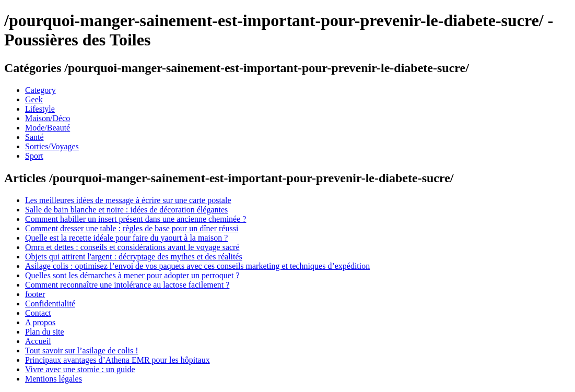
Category (40, 90)
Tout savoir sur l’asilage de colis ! (82, 351)
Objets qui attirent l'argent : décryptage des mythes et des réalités (134, 257)
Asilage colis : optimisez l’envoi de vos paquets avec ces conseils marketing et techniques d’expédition (197, 266)
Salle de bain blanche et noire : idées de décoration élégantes (126, 210)
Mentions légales (54, 379)
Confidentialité (50, 304)
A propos (40, 322)
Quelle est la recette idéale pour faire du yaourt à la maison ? (126, 238)
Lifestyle (40, 109)
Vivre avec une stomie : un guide (80, 369)
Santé (34, 137)
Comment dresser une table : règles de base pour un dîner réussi (132, 228)
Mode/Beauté (48, 128)
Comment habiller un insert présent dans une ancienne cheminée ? (136, 219)
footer (35, 294)
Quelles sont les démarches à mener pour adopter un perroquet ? (132, 275)
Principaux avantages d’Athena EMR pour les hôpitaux (118, 360)
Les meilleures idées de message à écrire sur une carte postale (128, 200)
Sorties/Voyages (52, 146)
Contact (38, 313)
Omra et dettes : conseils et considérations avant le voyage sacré (132, 247)
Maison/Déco (48, 118)
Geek (34, 99)
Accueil (38, 341)
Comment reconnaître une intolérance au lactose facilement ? (127, 285)
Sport (34, 156)
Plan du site (45, 332)
